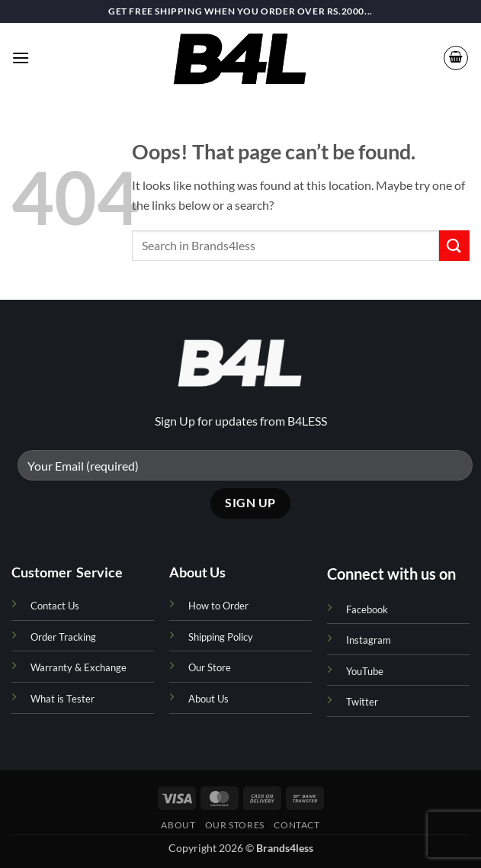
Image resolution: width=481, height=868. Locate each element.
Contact (297, 825)
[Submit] (454, 245)
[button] (21, 58)
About (178, 825)
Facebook (367, 609)
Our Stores (235, 825)
